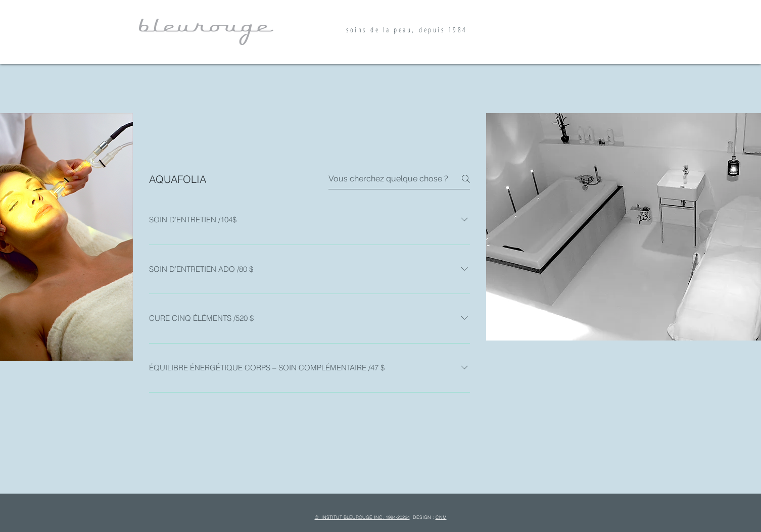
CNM (441, 517)
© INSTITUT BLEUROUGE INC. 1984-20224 (362, 517)
